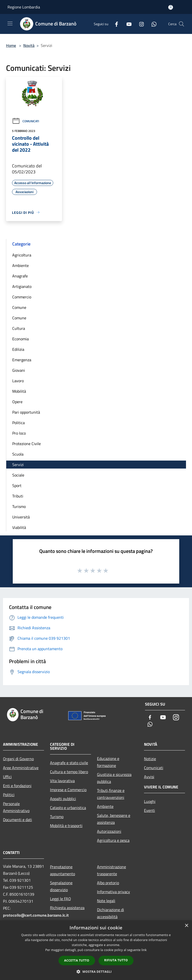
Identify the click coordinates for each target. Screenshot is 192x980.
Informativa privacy (113, 892)
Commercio (22, 297)
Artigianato (22, 286)
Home (11, 45)
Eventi (149, 810)
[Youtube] (127, 24)
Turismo (19, 506)
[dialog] (96, 950)
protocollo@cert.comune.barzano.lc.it (36, 915)
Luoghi (150, 801)
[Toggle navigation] (10, 23)
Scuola (18, 454)
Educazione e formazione (108, 762)
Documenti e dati (17, 820)
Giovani (19, 370)
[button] (96, 972)
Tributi (18, 496)
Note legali (106, 901)
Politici (9, 795)
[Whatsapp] (152, 24)
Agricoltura (22, 255)
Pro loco (19, 433)
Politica (18, 423)
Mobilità (19, 391)
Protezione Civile (26, 444)
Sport (17, 486)
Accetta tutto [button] (77, 960)
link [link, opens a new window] (144, 950)
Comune (19, 307)
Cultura (19, 328)
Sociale (18, 475)
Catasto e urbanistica (68, 808)
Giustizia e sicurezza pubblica (114, 778)
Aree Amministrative (21, 768)
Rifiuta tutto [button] (116, 960)
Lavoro (18, 381)
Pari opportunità (26, 412)
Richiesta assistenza (67, 908)
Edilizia (18, 349)
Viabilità (19, 527)
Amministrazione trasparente (111, 870)
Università (21, 517)
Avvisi (149, 777)
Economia (20, 339)
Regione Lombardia (24, 7)
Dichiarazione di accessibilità (110, 913)
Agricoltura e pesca (113, 840)
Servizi (18, 465)
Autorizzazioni (109, 831)
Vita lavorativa (62, 781)
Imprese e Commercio (68, 790)
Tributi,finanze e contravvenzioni (111, 794)
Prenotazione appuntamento (62, 870)
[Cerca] (181, 24)
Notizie (150, 759)
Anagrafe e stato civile (69, 763)
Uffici (7, 777)
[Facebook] (114, 24)
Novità (29, 45)
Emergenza (22, 360)
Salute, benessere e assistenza (114, 819)
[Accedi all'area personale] (171, 7)
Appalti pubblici (63, 799)
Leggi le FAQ (60, 899)
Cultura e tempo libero (69, 772)
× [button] (186, 926)
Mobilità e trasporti (66, 826)
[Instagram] (139, 24)
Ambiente (20, 265)
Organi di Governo (18, 759)
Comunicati (25, 121)
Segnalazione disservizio (61, 886)
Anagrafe (20, 276)
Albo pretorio (108, 883)
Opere (17, 402)
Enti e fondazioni (17, 786)
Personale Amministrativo (16, 807)
